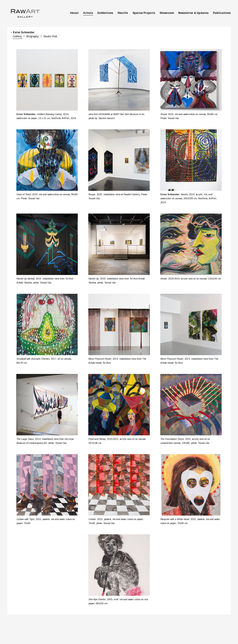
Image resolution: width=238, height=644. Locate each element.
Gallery (18, 36)
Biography (32, 36)
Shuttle (123, 13)
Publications (222, 13)
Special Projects (144, 13)
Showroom (167, 13)
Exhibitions (105, 13)
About (74, 13)
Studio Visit (50, 36)
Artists (88, 13)
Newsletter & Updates (193, 13)
